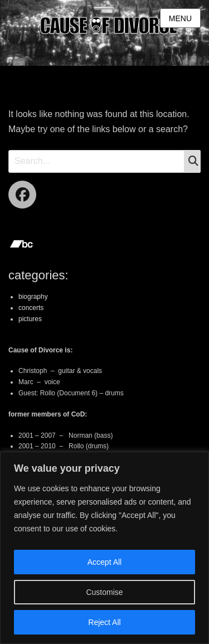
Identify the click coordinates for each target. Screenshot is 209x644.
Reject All (104, 622)
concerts (31, 308)
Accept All (104, 562)
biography (33, 297)
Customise (104, 592)
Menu (180, 18)
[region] (104, 548)
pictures (30, 319)
